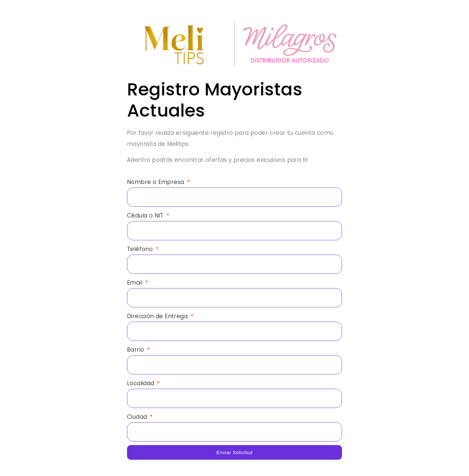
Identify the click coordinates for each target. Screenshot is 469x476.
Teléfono (141, 249)
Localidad (142, 383)
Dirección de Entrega (158, 316)
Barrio (136, 350)
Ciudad (138, 417)
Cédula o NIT (146, 216)
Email (135, 283)
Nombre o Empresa (156, 182)
